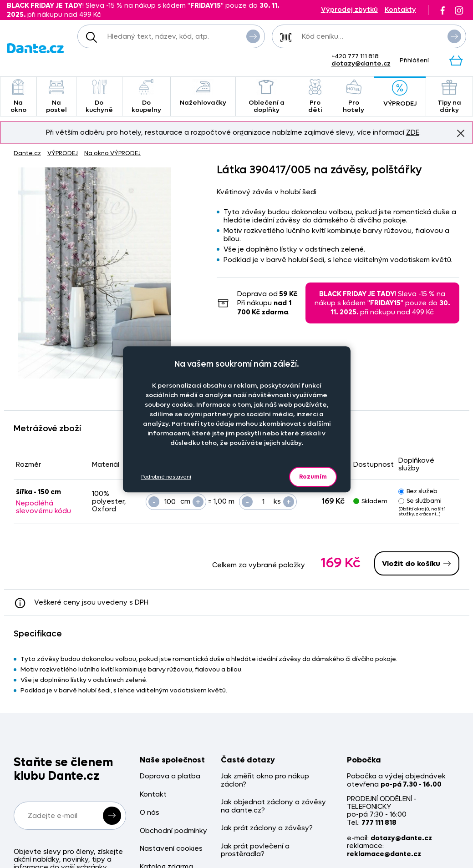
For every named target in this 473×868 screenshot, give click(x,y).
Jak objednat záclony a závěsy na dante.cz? (273, 806)
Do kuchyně (99, 97)
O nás (150, 813)
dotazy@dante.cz (361, 63)
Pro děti (315, 97)
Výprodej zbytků (349, 10)
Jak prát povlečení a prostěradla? (255, 850)
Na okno (18, 97)
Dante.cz (27, 153)
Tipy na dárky (449, 97)
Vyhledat (253, 36)
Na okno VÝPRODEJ (112, 153)
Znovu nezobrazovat (461, 133)
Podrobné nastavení (166, 477)
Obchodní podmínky (173, 831)
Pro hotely (353, 97)
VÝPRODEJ (400, 94)
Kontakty (400, 10)
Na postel (56, 97)
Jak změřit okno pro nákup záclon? (265, 780)
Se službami (420, 501)
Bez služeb (418, 491)
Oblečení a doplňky (267, 97)
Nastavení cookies (171, 849)
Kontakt (153, 795)
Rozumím (313, 477)
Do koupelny (146, 97)
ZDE (413, 132)
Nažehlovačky (203, 93)
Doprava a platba (170, 776)
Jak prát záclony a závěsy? (267, 828)
